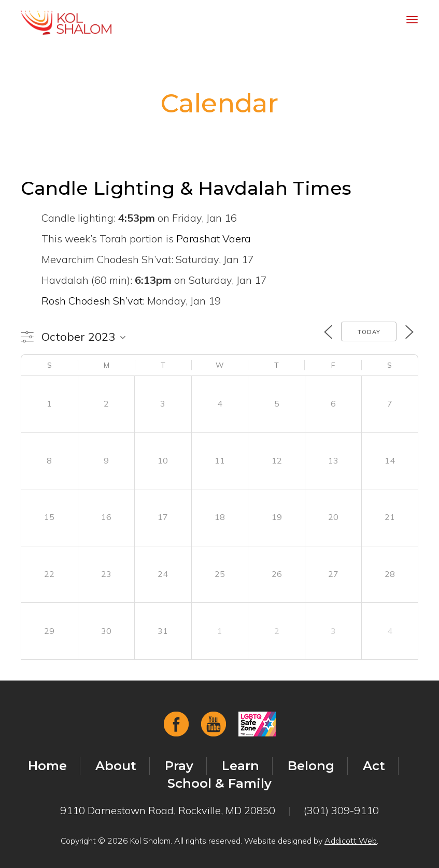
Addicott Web (351, 841)
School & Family (219, 783)
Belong (311, 766)
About (116, 766)
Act (374, 766)
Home (47, 766)
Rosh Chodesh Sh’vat (92, 301)
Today (369, 332)
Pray (179, 766)
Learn (240, 766)
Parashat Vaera (214, 238)
